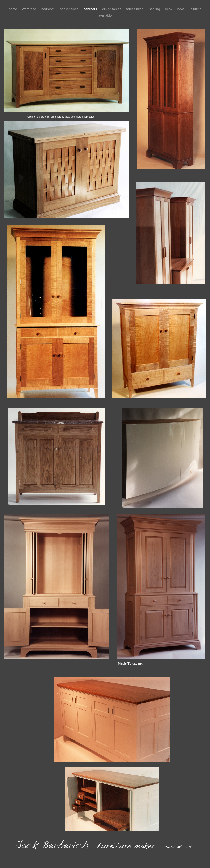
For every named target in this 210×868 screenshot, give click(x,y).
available (105, 15)
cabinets (91, 9)
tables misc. (136, 9)
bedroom (49, 9)
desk (169, 9)
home (13, 9)
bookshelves (69, 9)
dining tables (112, 9)
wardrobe (30, 9)
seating (155, 9)
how (182, 9)
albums (196, 9)
